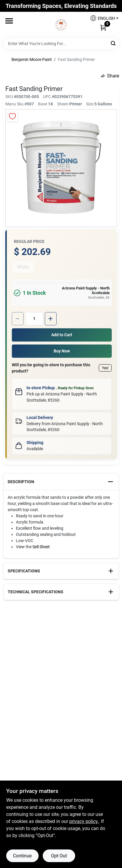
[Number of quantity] (34, 319)
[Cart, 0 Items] (103, 27)
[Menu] (9, 21)
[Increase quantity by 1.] (51, 319)
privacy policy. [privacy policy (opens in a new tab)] (84, 821)
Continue (22, 856)
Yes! (105, 368)
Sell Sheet (41, 547)
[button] (102, 18)
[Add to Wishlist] (13, 116)
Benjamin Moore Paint (32, 59)
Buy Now (62, 351)
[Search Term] (61, 44)
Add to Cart (62, 335)
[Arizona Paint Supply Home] (61, 25)
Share (110, 76)
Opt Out (59, 856)
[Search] (114, 43)
